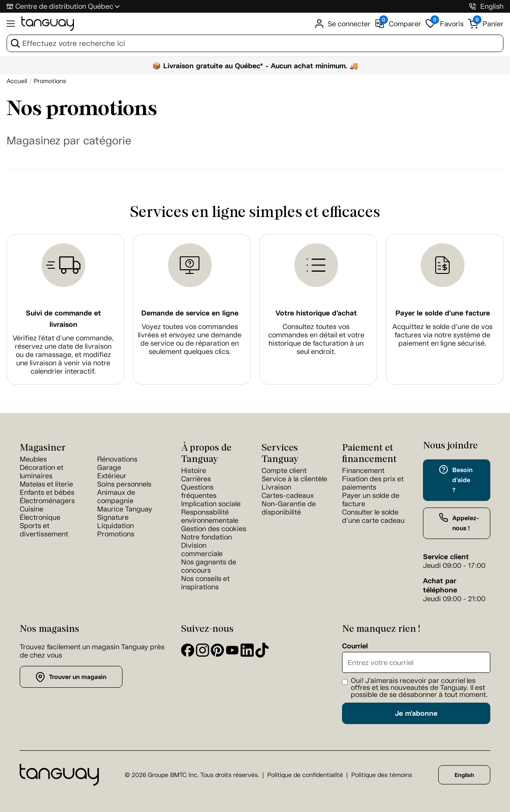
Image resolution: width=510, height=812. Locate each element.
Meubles (33, 459)
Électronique (40, 517)
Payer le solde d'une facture (443, 313)
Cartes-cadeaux (288, 495)
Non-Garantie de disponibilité (289, 508)
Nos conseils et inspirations (205, 583)
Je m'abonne (416, 713)
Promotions (116, 534)
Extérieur (112, 476)
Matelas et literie (46, 484)
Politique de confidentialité (305, 775)
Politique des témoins (382, 775)
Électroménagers (47, 501)
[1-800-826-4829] (473, 6)
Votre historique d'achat (316, 313)
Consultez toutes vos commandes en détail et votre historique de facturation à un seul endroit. (316, 339)
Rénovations (117, 459)
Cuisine (31, 509)
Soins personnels (124, 484)
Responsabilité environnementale (210, 516)
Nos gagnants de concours (209, 566)
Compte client (284, 471)
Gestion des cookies (214, 529)
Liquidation (115, 526)
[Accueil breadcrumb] (17, 81)
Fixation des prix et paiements (373, 483)
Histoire (194, 471)
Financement (363, 471)
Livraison (276, 487)
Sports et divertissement (44, 530)
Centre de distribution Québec (64, 6)
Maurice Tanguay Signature (125, 513)
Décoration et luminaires (42, 472)
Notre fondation (206, 537)
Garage (109, 467)
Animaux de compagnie (116, 497)
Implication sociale (211, 504)
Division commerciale (202, 549)
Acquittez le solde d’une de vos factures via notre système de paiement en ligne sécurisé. (442, 335)
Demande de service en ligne (190, 313)
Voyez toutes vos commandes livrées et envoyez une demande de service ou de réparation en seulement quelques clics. (190, 339)
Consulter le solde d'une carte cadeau (373, 516)
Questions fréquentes (199, 491)
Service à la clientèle (294, 479)
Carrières (196, 479)
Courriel (355, 646)
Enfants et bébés (47, 492)
